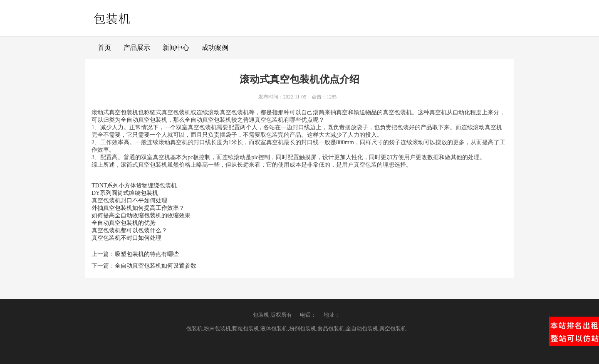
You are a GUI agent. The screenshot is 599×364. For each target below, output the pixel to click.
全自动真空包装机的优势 (124, 223)
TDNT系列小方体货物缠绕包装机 (134, 186)
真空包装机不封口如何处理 (126, 238)
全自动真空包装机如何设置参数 (156, 266)
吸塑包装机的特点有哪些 (147, 254)
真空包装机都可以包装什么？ (129, 230)
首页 (104, 48)
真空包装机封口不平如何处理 (129, 200)
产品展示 (137, 48)
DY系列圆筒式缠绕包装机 (125, 193)
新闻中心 (176, 48)
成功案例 (215, 48)
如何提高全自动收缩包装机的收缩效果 (141, 215)
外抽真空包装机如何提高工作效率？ (138, 208)
